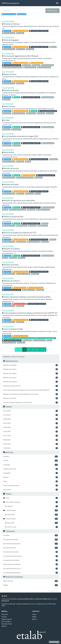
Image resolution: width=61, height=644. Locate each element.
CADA (4, 3)
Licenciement (31, 113)
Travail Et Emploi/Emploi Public (12, 65)
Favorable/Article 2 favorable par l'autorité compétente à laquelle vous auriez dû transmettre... (29, 338)
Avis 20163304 (8, 72)
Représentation (22, 226)
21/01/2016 (7, 159)
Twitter (34, 614)
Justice (30, 498)
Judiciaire (50, 113)
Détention (31, 506)
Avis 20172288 (8, 21)
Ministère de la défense (30, 382)
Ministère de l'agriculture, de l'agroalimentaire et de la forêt (30, 394)
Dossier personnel (9, 33)
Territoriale (20, 49)
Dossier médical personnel (25, 178)
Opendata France (7, 624)
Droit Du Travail (31, 527)
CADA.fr (4, 626)
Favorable (16, 97)
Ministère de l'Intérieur (30, 365)
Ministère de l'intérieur (30, 373)
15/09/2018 (30, 419)
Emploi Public (31, 515)
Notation (30, 477)
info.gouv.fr (5, 614)
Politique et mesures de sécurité (12, 67)
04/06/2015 (30, 440)
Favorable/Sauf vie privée (30, 552)
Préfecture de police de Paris (30, 386)
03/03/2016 (7, 111)
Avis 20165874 (8, 37)
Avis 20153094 (8, 278)
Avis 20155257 (8, 198)
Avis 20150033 (8, 214)
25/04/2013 (30, 427)
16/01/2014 (30, 432)
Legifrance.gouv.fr (7, 619)
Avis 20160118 (8, 88)
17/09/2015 (7, 304)
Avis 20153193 (8, 294)
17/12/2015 (7, 143)
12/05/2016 (7, 63)
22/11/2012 (30, 423)
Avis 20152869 (8, 246)
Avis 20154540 (8, 182)
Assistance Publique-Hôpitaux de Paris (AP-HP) (30, 403)
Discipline (20, 33)
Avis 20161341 (8, 54)
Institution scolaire (33, 242)
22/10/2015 (7, 191)
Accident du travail (30, 67)
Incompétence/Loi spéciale (30, 560)
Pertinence (53, 11)
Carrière (53, 47)
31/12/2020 (30, 411)
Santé (28, 161)
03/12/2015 (7, 207)
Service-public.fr (6, 621)
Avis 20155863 (8, 150)
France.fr (4, 617)
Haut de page (54, 642)
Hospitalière (7, 145)
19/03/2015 (7, 240)
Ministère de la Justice (30, 369)
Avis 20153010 (8, 262)
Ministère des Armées (30, 398)
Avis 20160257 (8, 104)
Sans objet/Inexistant (36, 63)
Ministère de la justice (30, 378)
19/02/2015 (7, 223)
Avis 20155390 (8, 134)
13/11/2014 (30, 436)
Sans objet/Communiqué (20, 31)
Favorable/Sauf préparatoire (30, 573)
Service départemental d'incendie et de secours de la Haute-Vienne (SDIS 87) (30, 390)
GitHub (34, 617)
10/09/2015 (7, 272)
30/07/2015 (7, 256)
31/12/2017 (7, 31)
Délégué (30, 585)
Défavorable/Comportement (30, 564)
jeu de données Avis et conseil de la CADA (33, 599)
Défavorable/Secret (19, 304)
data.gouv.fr (15, 3)
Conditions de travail (44, 67)
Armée (38, 194)
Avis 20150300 (8, 230)
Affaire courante (30, 581)
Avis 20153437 (8, 326)
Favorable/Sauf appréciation (30, 544)
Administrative (42, 226)
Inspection (29, 194)
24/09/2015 (7, 336)
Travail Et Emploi (30, 510)
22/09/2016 (7, 81)
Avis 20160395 (8, 118)
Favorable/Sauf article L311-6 (30, 569)
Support (34, 619)
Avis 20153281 (8, 310)
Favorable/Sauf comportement (30, 556)
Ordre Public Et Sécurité (30, 502)
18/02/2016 (7, 97)
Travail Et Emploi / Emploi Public (39, 31)
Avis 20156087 (8, 166)
